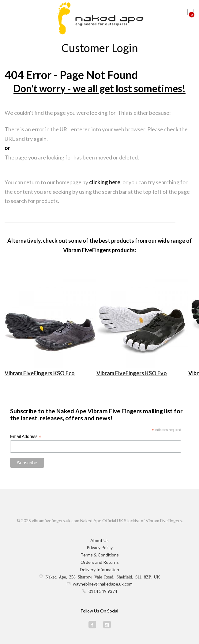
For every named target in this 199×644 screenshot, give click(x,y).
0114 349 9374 (103, 591)
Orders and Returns (100, 562)
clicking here (105, 182)
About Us (99, 540)
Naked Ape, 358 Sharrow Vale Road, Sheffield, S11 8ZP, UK (103, 577)
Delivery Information (99, 569)
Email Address (26, 437)
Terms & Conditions (100, 555)
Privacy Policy (100, 547)
